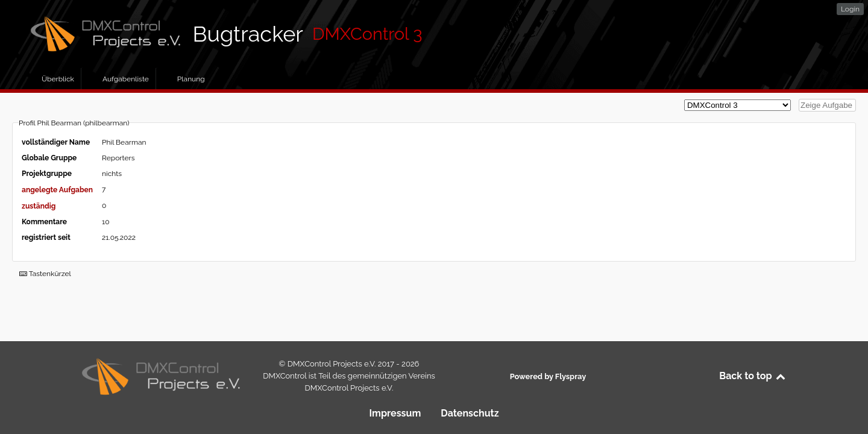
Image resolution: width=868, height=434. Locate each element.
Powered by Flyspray (548, 376)
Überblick (58, 79)
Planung (191, 79)
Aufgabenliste (126, 79)
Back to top (753, 376)
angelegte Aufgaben (57, 190)
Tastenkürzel (45, 274)
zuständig (39, 206)
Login (850, 9)
